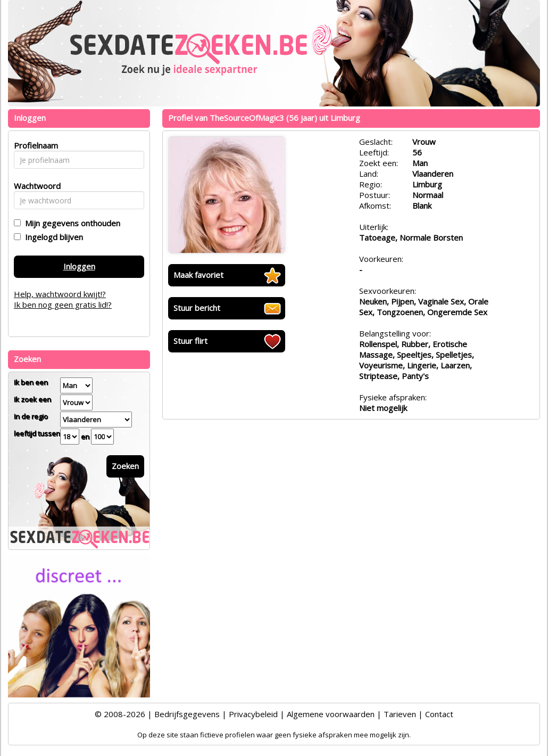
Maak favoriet (198, 275)
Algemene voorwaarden (331, 714)
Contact (439, 714)
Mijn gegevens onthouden (70, 223)
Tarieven (400, 714)
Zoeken (125, 466)
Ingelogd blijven (52, 237)
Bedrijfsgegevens (187, 714)
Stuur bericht (197, 308)
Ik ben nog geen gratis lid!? (63, 305)
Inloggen (79, 266)
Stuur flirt (190, 341)
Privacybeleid (253, 714)
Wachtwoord (34, 186)
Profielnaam (34, 145)
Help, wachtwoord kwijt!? (60, 294)
